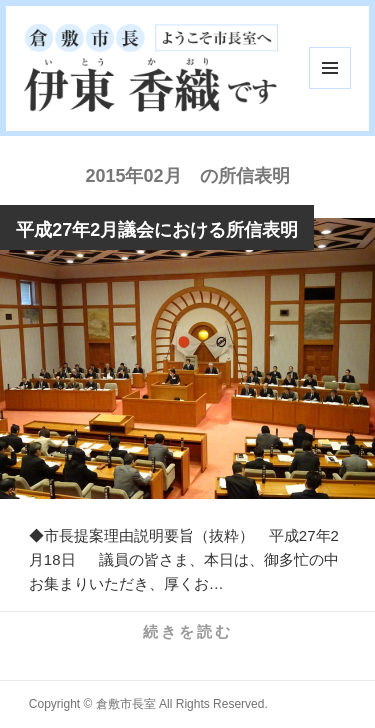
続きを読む (188, 631)
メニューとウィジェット (330, 68)
